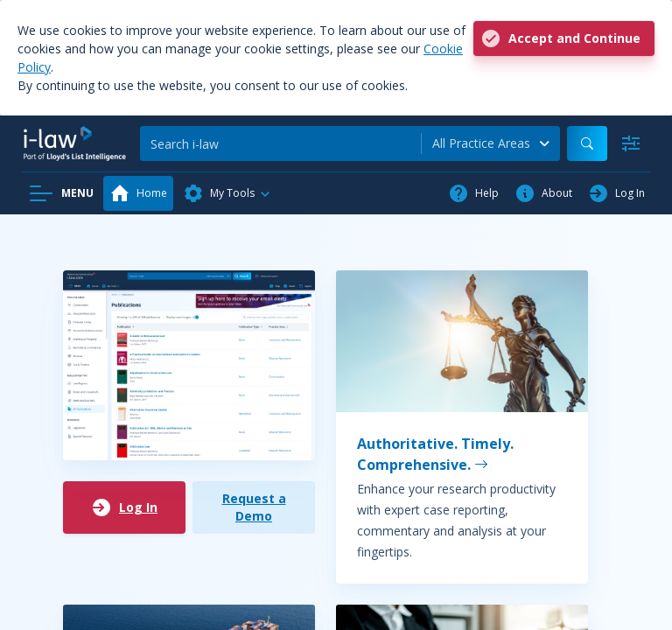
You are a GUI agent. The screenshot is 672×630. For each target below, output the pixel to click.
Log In (124, 507)
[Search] (280, 143)
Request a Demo (254, 507)
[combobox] (491, 143)
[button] (227, 193)
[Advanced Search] (631, 143)
